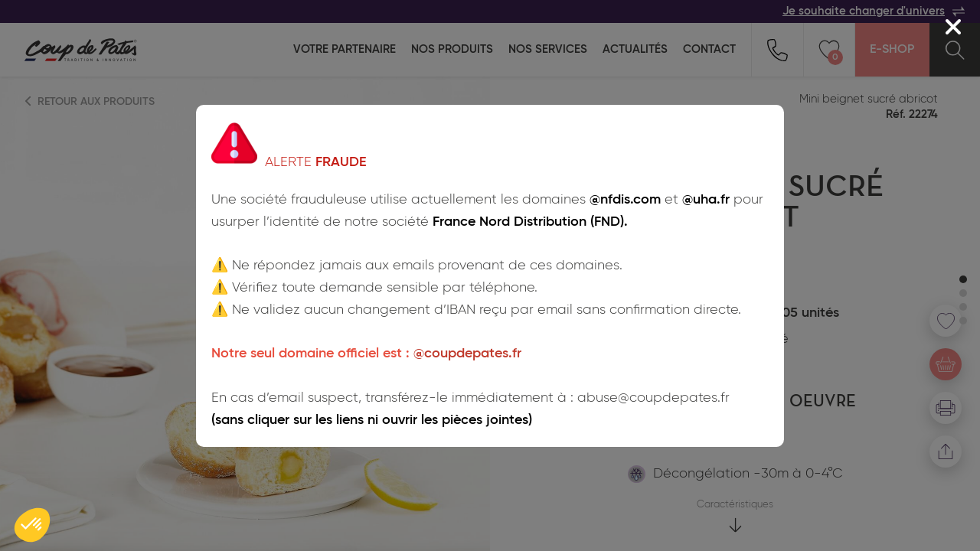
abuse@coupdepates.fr (653, 398)
